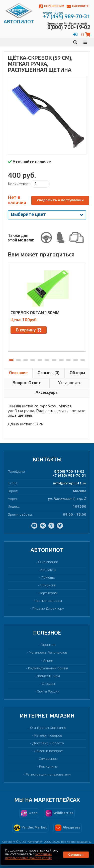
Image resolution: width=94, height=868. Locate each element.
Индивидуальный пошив (48, 668)
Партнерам (48, 593)
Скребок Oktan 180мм (35, 313)
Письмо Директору (48, 609)
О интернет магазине (48, 728)
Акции (48, 661)
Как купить (48, 767)
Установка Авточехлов (48, 653)
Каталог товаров (48, 736)
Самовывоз (48, 759)
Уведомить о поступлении (60, 200)
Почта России (48, 692)
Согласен (76, 855)
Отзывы (48, 684)
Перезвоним (52, 6)
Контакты (48, 570)
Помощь (48, 578)
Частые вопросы (48, 601)
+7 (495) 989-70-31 (69, 476)
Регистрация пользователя (48, 775)
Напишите (78, 6)
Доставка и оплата (48, 743)
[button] (11, 360)
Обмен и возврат (48, 751)
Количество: (19, 184)
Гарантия (48, 645)
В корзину (29, 330)
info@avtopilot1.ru (70, 483)
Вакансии (48, 585)
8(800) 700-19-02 (69, 472)
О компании (48, 562)
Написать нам (48, 676)
